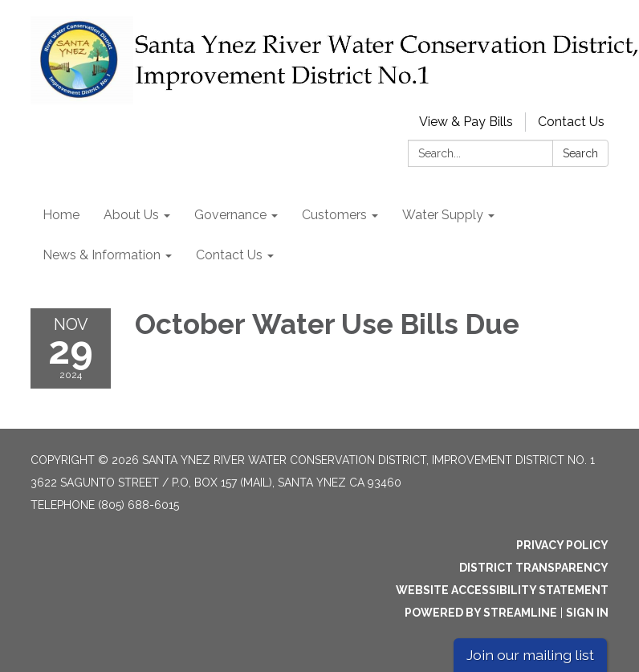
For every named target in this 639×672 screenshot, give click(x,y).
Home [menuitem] (61, 215)
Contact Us (571, 122)
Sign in (587, 613)
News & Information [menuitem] (102, 255)
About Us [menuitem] (131, 215)
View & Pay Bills (466, 122)
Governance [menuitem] (230, 215)
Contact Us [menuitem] (229, 255)
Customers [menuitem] (334, 215)
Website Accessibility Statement (502, 590)
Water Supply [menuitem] (443, 215)
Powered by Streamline (481, 613)
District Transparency (534, 568)
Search (580, 153)
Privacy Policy (562, 545)
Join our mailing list (530, 655)
